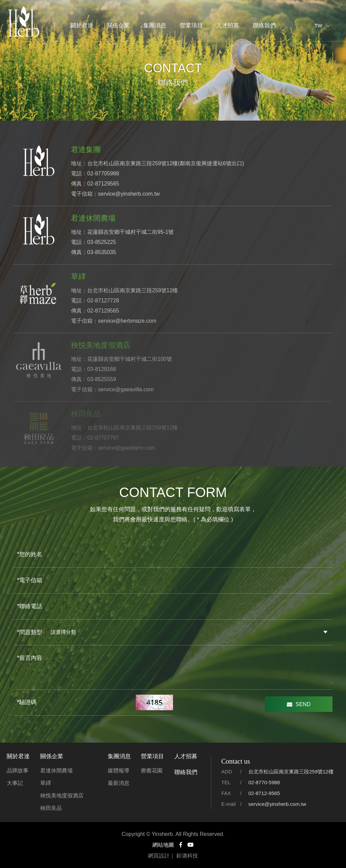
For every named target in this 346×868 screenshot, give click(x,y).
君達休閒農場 (56, 771)
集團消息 (155, 26)
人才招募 (228, 26)
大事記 (15, 783)
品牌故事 (18, 771)
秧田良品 (51, 808)
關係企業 (118, 26)
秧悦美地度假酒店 (62, 796)
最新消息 (119, 783)
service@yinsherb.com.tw (129, 194)
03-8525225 (102, 242)
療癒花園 (152, 771)
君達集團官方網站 (24, 22)
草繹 (46, 783)
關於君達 (82, 26)
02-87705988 (103, 173)
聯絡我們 (264, 26)
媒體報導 (119, 771)
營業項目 (191, 26)
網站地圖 (163, 845)
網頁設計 (159, 856)
